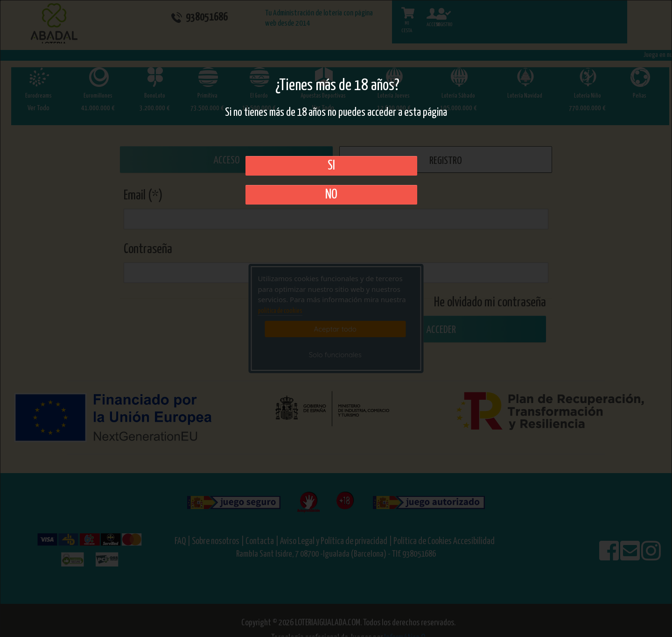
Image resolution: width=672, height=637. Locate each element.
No (331, 195)
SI (331, 166)
